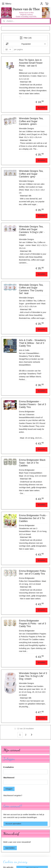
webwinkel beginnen (42, 859)
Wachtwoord (9, 778)
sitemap (28, 859)
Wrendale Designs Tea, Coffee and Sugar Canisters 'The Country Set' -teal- (31, 289)
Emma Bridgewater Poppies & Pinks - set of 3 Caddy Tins (33, 623)
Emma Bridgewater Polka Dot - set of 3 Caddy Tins (32, 572)
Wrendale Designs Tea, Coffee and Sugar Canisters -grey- (31, 174)
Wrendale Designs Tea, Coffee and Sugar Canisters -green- (31, 121)
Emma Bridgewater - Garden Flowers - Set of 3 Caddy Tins (33, 404)
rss (33, 859)
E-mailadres (9, 767)
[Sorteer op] (26, 44)
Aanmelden (10, 848)
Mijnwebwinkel (29, 863)
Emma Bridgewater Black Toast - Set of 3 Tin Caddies (32, 463)
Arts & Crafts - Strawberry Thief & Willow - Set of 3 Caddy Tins (32, 343)
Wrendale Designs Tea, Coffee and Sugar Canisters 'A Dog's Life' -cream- (32, 231)
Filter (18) (26, 38)
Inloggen (9, 789)
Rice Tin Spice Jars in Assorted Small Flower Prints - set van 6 (31, 63)
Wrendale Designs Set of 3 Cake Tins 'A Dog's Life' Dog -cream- (33, 676)
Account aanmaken (13, 824)
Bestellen (42, 108)
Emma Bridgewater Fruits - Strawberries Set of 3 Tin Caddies (33, 518)
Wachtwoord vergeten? (13, 795)
